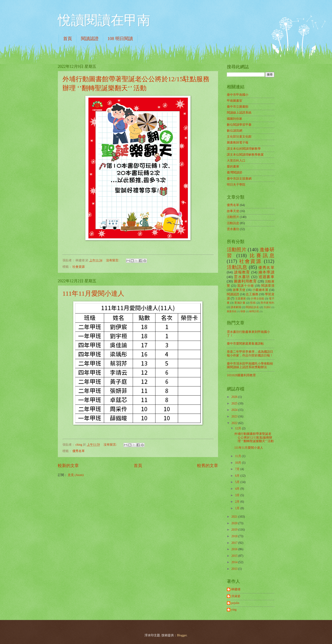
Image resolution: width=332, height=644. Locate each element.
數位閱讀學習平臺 (239, 125)
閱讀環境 (268, 286)
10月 (238, 463)
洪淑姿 (236, 596)
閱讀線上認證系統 (239, 113)
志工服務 (252, 294)
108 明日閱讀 (120, 39)
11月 (238, 456)
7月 (238, 469)
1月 (238, 508)
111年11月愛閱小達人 (94, 293)
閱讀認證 (90, 39)
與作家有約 (267, 303)
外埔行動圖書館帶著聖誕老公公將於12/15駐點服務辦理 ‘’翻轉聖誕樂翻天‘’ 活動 (254, 437)
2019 (235, 530)
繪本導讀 (266, 272)
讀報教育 (242, 272)
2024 (235, 410)
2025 (235, 403)
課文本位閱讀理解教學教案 (245, 155)
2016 (235, 549)
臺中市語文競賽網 (239, 179)
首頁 (68, 39)
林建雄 (236, 589)
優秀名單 (79, 451)
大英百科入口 (236, 161)
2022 (235, 423)
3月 (238, 495)
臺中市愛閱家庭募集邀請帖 (245, 344)
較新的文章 (68, 466)
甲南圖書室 (235, 101)
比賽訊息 (262, 256)
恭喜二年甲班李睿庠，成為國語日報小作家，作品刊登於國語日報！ (250, 354)
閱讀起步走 (252, 307)
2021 (235, 517)
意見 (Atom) (76, 475)
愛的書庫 (233, 167)
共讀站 (267, 307)
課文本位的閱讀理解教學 (244, 149)
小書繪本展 (260, 290)
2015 (235, 556)
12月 (238, 428)
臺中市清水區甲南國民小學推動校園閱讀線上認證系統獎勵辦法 (250, 365)
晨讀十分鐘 (246, 286)
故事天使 (233, 211)
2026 (235, 397)
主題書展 (241, 299)
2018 (235, 536)
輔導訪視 (254, 311)
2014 (235, 562)
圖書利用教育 (245, 281)
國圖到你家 (235, 119)
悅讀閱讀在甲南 (104, 20)
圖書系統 (232, 311)
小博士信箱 (257, 299)
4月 (238, 489)
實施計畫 (240, 303)
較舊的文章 (208, 466)
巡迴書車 (266, 277)
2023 (235, 416)
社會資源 (79, 267)
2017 (235, 543)
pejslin (235, 603)
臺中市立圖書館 (238, 107)
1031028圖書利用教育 (241, 375)
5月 (238, 482)
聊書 (243, 311)
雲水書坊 (233, 229)
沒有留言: (113, 260)
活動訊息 (233, 223)
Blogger (182, 635)
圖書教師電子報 (238, 143)
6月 (238, 476)
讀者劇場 (236, 307)
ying (234, 610)
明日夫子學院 (236, 185)
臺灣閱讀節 (235, 173)
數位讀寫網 (235, 131)
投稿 (253, 303)
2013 (235, 569)
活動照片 (233, 217)
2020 (235, 523)
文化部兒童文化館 (239, 137)
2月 (238, 502)
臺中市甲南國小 (238, 95)
